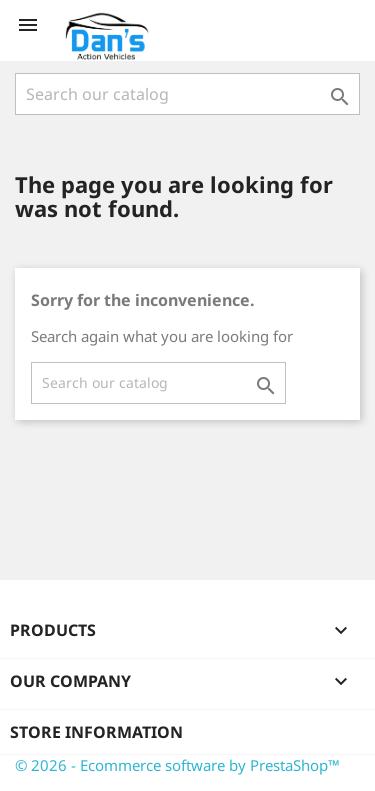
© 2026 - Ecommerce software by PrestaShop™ (177, 765)
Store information (96, 732)
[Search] (187, 94)
